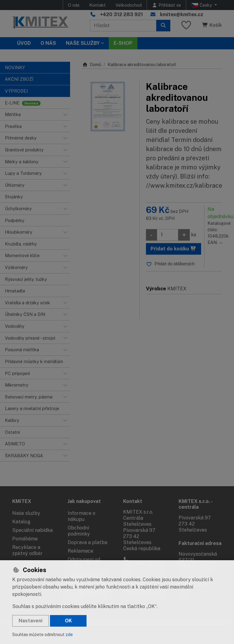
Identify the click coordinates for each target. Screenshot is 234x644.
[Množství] (168, 235)
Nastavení (30, 621)
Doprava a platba (87, 542)
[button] (65, 115)
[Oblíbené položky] (186, 25)
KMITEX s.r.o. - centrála (195, 504)
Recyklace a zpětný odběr (27, 550)
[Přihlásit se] (166, 5)
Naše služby (26, 513)
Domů (92, 65)
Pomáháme (25, 539)
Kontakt (97, 5)
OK (68, 621)
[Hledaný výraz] (123, 26)
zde (69, 635)
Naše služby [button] (83, 43)
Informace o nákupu (82, 516)
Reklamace (80, 551)
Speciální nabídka (32, 530)
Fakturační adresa (200, 543)
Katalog (21, 522)
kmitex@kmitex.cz (182, 14)
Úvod (24, 43)
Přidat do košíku (173, 249)
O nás (74, 5)
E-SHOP (123, 43)
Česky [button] (202, 5)
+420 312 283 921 (121, 14)
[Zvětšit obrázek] (108, 107)
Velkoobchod (129, 5)
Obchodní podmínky (79, 531)
